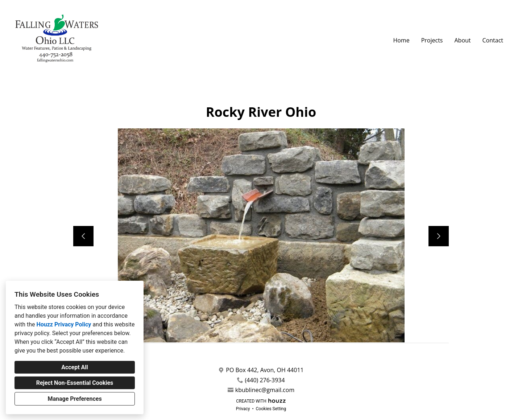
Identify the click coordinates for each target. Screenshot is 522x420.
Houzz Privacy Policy (64, 324)
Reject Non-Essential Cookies (75, 383)
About (462, 40)
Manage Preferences (74, 399)
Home (401, 40)
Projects (432, 40)
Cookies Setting (271, 409)
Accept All (75, 367)
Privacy (243, 409)
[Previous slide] (83, 236)
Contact (493, 40)
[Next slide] (439, 236)
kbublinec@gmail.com (265, 390)
